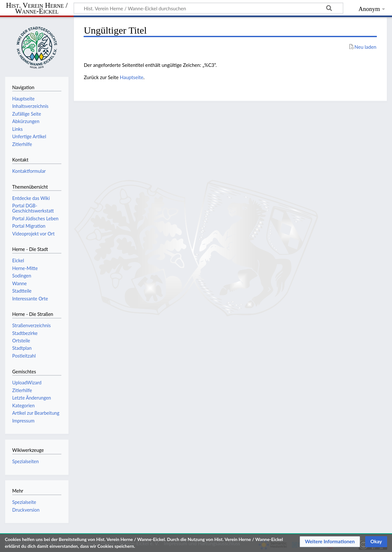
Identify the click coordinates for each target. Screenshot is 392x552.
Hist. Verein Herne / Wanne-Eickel (37, 9)
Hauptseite (132, 77)
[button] (330, 542)
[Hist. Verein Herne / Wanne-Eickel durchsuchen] (208, 8)
